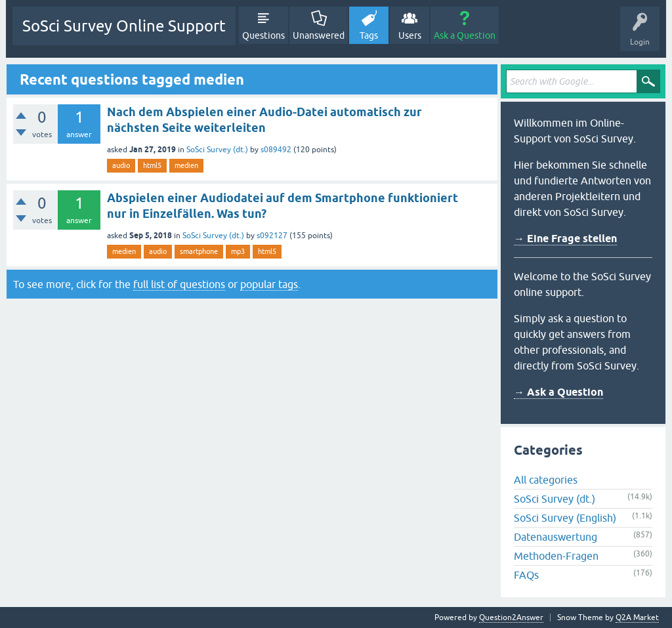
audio (121, 165)
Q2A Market (637, 618)
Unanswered (319, 35)
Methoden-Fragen (556, 556)
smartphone (199, 251)
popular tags (269, 284)
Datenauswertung (556, 537)
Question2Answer (511, 618)
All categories (546, 480)
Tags (369, 35)
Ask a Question (465, 35)
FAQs (526, 575)
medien (186, 165)
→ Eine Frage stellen (565, 239)
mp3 (238, 251)
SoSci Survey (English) (565, 518)
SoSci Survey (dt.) (217, 150)
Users (410, 35)
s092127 (272, 236)
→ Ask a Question (558, 392)
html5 (152, 165)
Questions (263, 35)
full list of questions (179, 284)
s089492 (276, 150)
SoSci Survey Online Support (124, 26)
